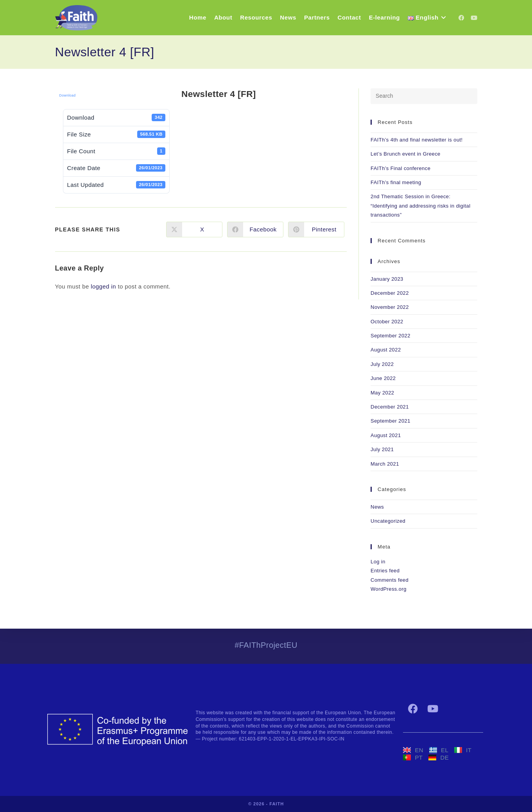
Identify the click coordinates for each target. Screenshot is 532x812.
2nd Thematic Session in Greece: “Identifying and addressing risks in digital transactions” (420, 206)
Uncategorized (388, 521)
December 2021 (390, 407)
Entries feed (385, 571)
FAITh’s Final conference (400, 168)
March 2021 (385, 464)
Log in (378, 562)
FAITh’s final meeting (396, 182)
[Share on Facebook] (255, 229)
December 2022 (390, 293)
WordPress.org (389, 589)
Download (68, 95)
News (377, 507)
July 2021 (382, 449)
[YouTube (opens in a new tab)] (474, 18)
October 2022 (387, 322)
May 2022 (382, 393)
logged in (103, 286)
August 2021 (386, 435)
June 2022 (383, 378)
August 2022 (386, 350)
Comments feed (390, 580)
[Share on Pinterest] (316, 229)
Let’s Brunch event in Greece (406, 154)
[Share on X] (194, 229)
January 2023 (387, 279)
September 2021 (390, 421)
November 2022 (390, 307)
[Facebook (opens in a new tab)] (461, 18)
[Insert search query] (424, 96)
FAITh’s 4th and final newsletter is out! (416, 140)
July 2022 (382, 364)
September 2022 (390, 336)
